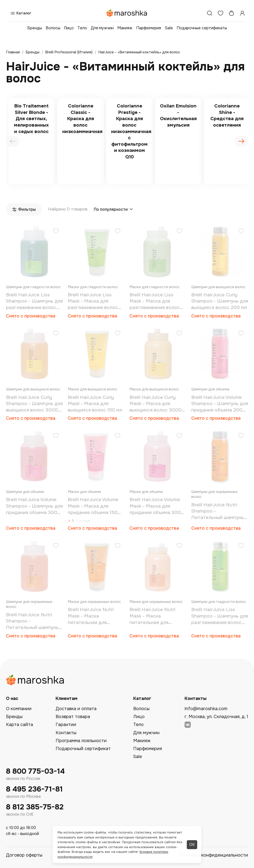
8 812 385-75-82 (35, 807)
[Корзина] (231, 13)
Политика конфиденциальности (213, 855)
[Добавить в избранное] (56, 231)
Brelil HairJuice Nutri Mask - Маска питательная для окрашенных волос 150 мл (94, 616)
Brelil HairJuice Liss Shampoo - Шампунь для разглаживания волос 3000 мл (34, 301)
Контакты (66, 733)
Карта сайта (19, 725)
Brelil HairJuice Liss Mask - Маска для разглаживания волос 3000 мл (155, 301)
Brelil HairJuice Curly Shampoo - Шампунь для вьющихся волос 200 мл (220, 301)
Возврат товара (73, 717)
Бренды (35, 28)
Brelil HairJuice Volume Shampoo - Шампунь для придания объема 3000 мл (34, 506)
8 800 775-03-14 (35, 771)
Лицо (69, 28)
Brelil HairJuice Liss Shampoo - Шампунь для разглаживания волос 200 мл (220, 616)
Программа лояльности (81, 741)
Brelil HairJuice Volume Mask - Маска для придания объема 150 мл (93, 506)
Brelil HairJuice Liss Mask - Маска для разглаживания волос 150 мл (93, 301)
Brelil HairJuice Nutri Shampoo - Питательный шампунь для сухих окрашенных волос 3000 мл (32, 621)
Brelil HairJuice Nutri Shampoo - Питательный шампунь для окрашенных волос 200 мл (218, 511)
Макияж (125, 28)
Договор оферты (24, 855)
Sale (169, 28)
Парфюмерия (149, 28)
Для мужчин (102, 28)
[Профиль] (242, 13)
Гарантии (66, 725)
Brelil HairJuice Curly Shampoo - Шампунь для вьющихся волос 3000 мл (34, 404)
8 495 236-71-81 (34, 789)
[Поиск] (210, 13)
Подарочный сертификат (83, 749)
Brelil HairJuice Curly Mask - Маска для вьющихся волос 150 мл (95, 404)
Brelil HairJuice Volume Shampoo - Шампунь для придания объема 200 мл (220, 404)
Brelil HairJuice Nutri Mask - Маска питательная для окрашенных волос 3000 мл (153, 616)
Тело (82, 28)
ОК (192, 845)
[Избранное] (221, 13)
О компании (19, 709)
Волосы (53, 28)
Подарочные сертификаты (202, 28)
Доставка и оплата (76, 709)
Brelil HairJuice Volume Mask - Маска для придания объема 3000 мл (157, 506)
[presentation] (13, 141)
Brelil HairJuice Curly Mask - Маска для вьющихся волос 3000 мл (156, 404)
